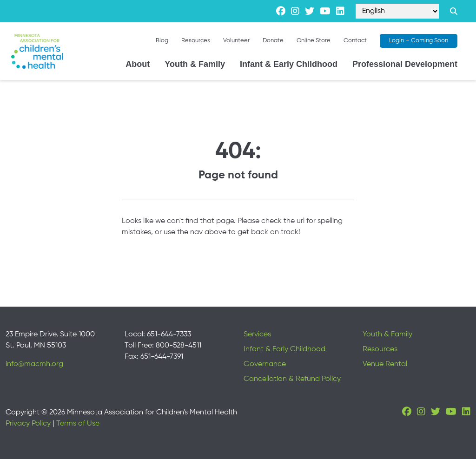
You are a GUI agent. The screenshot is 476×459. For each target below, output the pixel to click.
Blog (162, 41)
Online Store (314, 41)
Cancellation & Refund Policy (292, 379)
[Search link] (454, 11)
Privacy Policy (28, 424)
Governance (265, 364)
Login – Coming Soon (419, 41)
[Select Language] (397, 11)
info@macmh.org (34, 364)
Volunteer (236, 41)
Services (257, 334)
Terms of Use (78, 424)
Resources (196, 41)
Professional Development (405, 64)
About (138, 64)
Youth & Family (195, 64)
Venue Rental (385, 364)
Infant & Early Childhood (289, 64)
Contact (355, 41)
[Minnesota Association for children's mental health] (37, 51)
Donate (273, 41)
